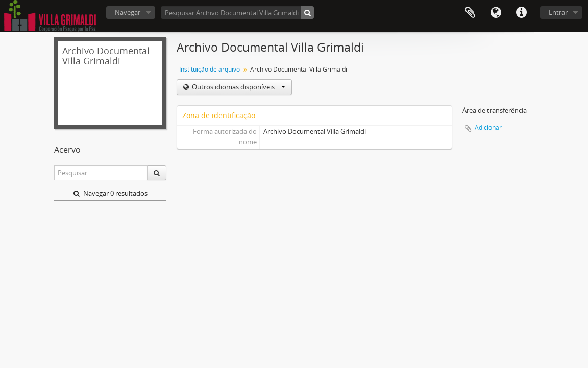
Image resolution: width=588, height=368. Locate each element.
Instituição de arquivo (210, 69)
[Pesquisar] (308, 13)
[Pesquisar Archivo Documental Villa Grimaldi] (237, 13)
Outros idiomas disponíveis (238, 87)
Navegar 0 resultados (111, 193)
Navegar (128, 12)
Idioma (496, 13)
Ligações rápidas (521, 13)
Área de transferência (470, 13)
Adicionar (488, 128)
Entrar (558, 12)
